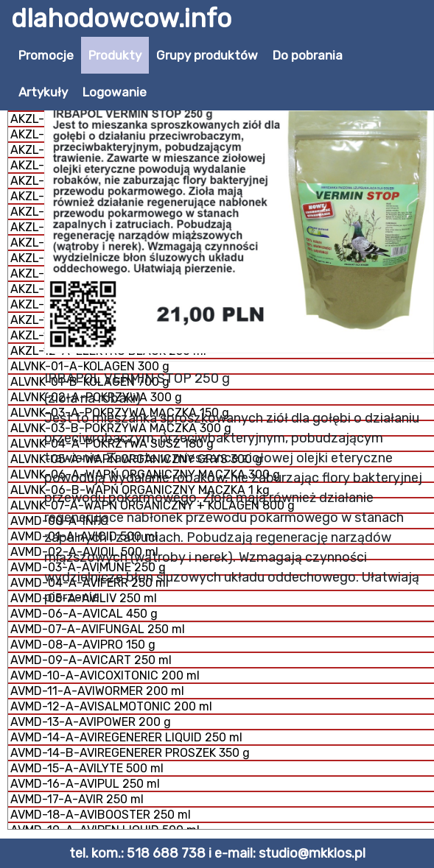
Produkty (115, 55)
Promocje (46, 55)
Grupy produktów (207, 55)
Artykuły (43, 92)
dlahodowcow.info (121, 18)
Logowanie (115, 92)
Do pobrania (308, 55)
